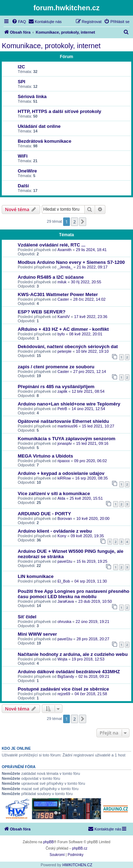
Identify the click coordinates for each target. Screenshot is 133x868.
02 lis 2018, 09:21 (94, 676)
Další (23, 186)
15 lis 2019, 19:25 (92, 561)
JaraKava (66, 601)
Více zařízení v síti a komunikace (54, 493)
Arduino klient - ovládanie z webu (55, 531)
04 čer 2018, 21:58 (91, 694)
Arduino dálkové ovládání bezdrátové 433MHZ (69, 672)
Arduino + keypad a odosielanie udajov (61, 473)
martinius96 (68, 426)
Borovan (65, 518)
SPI (21, 82)
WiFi (23, 156)
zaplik (62, 391)
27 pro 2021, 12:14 (90, 371)
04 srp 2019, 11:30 (91, 581)
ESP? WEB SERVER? (42, 312)
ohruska (64, 622)
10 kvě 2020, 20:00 (93, 518)
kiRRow (64, 478)
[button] (83, 222)
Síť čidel (27, 617)
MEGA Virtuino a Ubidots (45, 456)
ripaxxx (64, 461)
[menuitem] (19, 22)
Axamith (65, 250)
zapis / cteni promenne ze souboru (56, 367)
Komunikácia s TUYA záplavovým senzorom (66, 439)
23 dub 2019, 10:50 (95, 601)
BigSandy (66, 676)
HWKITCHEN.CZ (77, 865)
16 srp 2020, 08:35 (92, 478)
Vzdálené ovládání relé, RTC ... (52, 245)
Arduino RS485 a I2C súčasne (51, 277)
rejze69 (64, 694)
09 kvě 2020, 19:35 (87, 536)
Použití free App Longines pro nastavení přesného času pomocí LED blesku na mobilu (74, 594)
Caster (63, 299)
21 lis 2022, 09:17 (92, 267)
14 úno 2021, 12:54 (88, 409)
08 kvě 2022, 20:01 (86, 334)
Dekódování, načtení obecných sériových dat (68, 347)
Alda (61, 498)
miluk (62, 282)
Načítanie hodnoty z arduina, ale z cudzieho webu (73, 654)
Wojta (62, 659)
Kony (62, 536)
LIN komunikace (36, 576)
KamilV (64, 317)
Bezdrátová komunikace (45, 141)
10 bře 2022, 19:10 (92, 351)
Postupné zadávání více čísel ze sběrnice (63, 689)
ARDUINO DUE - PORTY (44, 514)
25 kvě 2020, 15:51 (86, 498)
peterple (65, 351)
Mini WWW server (37, 634)
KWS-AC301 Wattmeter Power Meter (58, 294)
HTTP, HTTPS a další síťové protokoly (59, 111)
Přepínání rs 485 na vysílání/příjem (56, 387)
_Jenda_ (65, 267)
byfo (61, 334)
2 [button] (74, 222)
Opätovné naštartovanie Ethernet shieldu (63, 421)
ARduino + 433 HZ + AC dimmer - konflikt (63, 329)
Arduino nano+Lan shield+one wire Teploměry (69, 404)
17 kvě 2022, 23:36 (91, 317)
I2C (21, 67)
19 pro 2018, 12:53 (88, 659)
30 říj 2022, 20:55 (86, 282)
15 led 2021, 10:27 (98, 426)
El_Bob (64, 581)
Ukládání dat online (39, 126)
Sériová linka (32, 97)
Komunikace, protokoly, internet (51, 46)
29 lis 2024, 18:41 (91, 250)
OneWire (27, 171)
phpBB (49, 842)
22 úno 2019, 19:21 (92, 622)
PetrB (62, 409)
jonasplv (65, 443)
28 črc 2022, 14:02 (90, 299)
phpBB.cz (80, 848)
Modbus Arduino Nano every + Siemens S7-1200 (71, 262)
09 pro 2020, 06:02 (90, 461)
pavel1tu (65, 561)
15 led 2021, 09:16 (92, 443)
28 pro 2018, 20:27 (93, 639)
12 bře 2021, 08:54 (88, 391)
